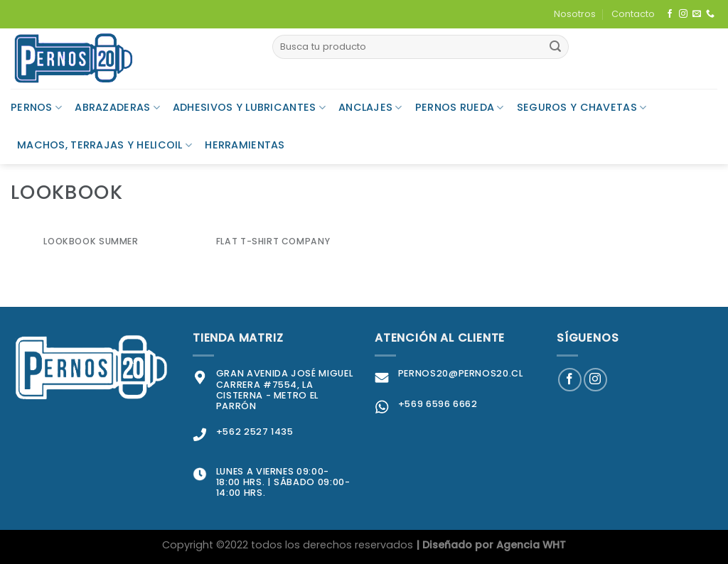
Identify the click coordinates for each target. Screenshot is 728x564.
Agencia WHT (531, 545)
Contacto (633, 14)
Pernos (36, 107)
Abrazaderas (117, 107)
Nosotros (575, 14)
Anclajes (370, 107)
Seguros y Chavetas (582, 107)
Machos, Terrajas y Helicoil (105, 145)
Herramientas (245, 145)
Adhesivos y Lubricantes (249, 107)
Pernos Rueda (460, 107)
